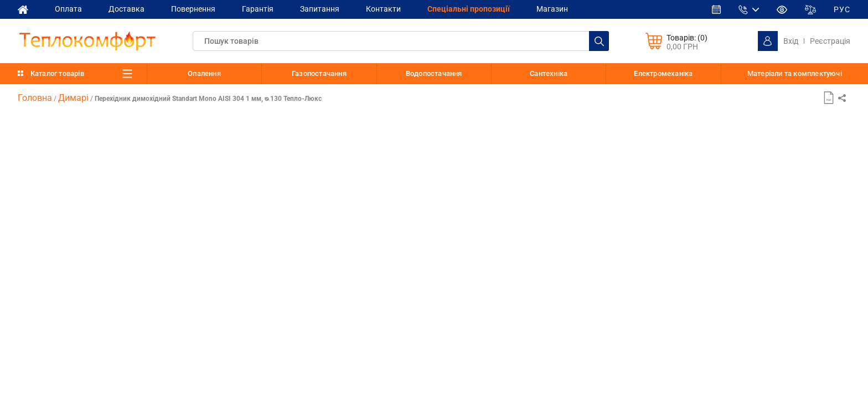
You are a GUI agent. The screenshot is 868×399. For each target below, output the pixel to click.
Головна (35, 98)
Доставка (126, 9)
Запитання (320, 9)
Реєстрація (830, 41)
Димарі (73, 98)
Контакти (383, 9)
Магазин (552, 9)
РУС (842, 9)
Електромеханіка (663, 73)
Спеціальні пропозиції (469, 9)
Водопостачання (434, 73)
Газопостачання (319, 73)
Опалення (204, 73)
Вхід (791, 41)
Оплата (68, 9)
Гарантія (258, 9)
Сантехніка (549, 73)
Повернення (193, 9)
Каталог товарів (57, 73)
